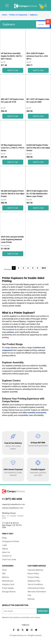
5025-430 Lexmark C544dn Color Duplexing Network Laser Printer (12, 239)
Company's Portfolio (11, 541)
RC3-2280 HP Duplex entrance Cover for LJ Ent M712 (37, 56)
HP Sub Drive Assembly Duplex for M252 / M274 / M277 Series (12, 56)
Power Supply (8, 588)
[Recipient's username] (26, 611)
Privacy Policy (33, 577)
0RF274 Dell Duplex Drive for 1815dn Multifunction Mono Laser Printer (37, 194)
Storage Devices (9, 592)
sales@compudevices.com (13, 508)
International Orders (36, 588)
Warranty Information (37, 592)
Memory (6, 577)
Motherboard (8, 581)
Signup (5, 549)
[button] (45, 5)
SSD (4, 574)
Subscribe (43, 611)
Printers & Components (18, 15)
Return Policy (33, 574)
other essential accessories (34, 413)
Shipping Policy (34, 581)
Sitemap (31, 599)
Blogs (4, 538)
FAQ (29, 595)
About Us (6, 552)
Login (4, 545)
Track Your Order (9, 560)
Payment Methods (35, 570)
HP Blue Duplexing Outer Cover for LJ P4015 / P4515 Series (13, 148)
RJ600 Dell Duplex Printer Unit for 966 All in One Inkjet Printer (38, 148)
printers (11, 332)
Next (44, 268)
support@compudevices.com (13, 504)
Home (4, 15)
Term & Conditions (35, 584)
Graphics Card (8, 584)
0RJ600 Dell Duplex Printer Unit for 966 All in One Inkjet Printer (13, 194)
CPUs (4, 570)
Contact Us (7, 556)
